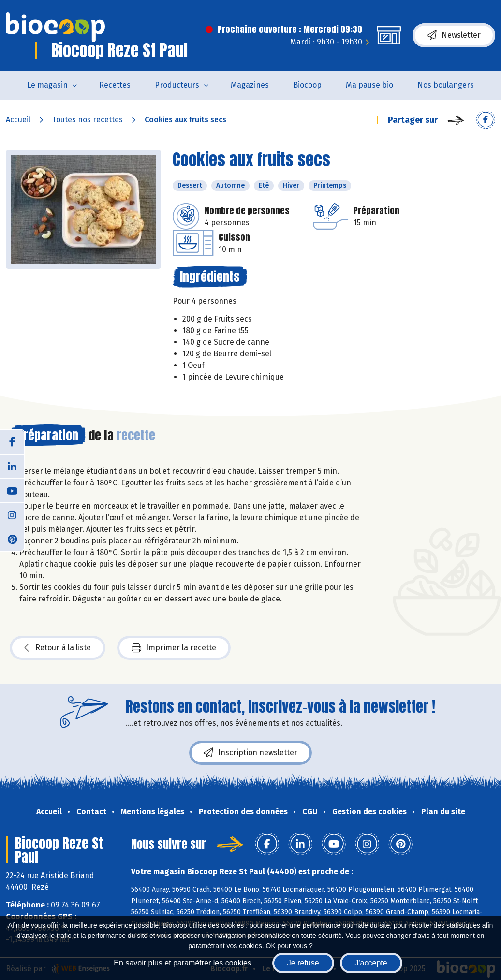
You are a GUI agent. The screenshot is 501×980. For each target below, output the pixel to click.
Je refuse (303, 963)
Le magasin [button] (47, 85)
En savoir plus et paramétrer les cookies (183, 963)
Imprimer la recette (174, 648)
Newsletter (454, 35)
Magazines (250, 85)
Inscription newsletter (250, 753)
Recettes (115, 85)
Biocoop (307, 85)
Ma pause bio (369, 85)
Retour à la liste (58, 648)
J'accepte (371, 963)
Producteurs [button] (177, 85)
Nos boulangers (446, 85)
